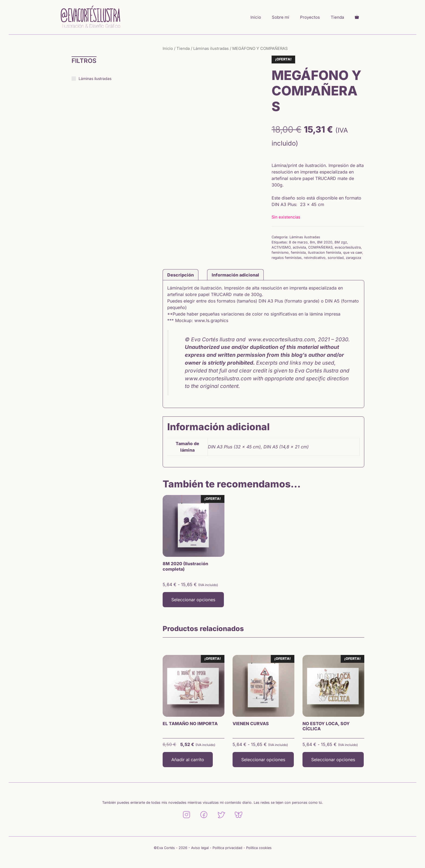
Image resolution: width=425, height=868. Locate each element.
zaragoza (353, 258)
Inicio (256, 17)
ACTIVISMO (281, 247)
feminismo (280, 253)
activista (299, 247)
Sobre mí (281, 17)
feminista (298, 253)
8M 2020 (325, 242)
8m (312, 242)
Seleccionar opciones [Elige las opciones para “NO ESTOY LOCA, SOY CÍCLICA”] (333, 760)
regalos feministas (287, 258)
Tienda (337, 17)
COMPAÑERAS (320, 247)
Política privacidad (227, 848)
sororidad (336, 258)
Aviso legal (200, 848)
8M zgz (341, 242)
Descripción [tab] (181, 275)
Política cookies (259, 848)
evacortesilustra (348, 247)
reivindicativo (315, 258)
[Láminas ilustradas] (74, 79)
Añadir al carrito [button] (188, 760)
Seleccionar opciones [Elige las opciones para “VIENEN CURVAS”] (263, 760)
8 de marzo (298, 242)
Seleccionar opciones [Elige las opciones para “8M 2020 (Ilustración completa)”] (193, 600)
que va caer (353, 253)
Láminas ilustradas (211, 49)
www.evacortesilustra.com (218, 378)
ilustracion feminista (324, 253)
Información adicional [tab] (235, 275)
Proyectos (310, 17)
